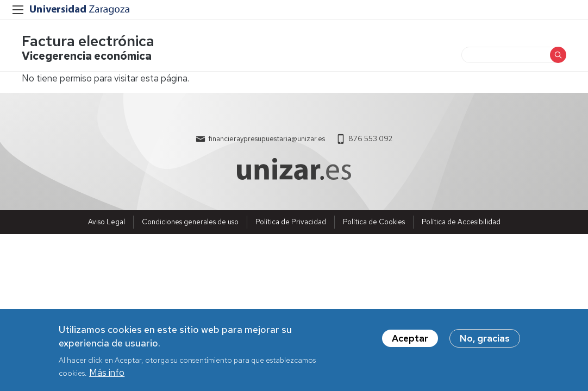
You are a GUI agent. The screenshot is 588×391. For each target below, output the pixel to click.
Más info (107, 375)
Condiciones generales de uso (190, 222)
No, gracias (485, 342)
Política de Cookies (374, 222)
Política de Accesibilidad (461, 222)
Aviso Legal (107, 222)
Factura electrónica (88, 41)
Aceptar (410, 342)
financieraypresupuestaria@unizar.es (267, 139)
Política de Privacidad (291, 222)
